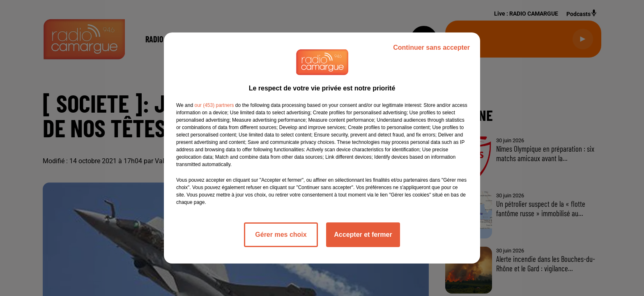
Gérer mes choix (281, 235)
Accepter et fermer (363, 235)
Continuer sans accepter (431, 47)
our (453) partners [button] (214, 105)
